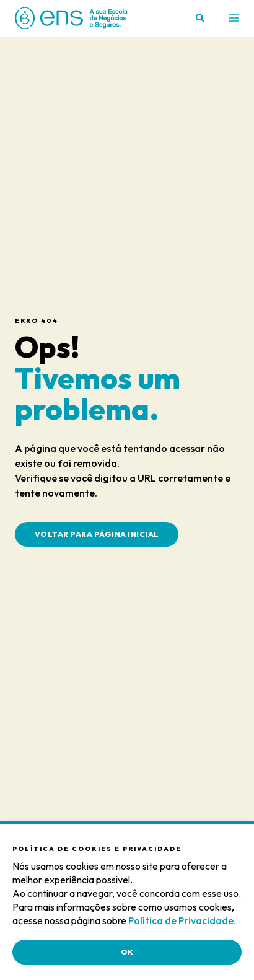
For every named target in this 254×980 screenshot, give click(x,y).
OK (127, 952)
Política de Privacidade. (182, 920)
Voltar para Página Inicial (97, 534)
